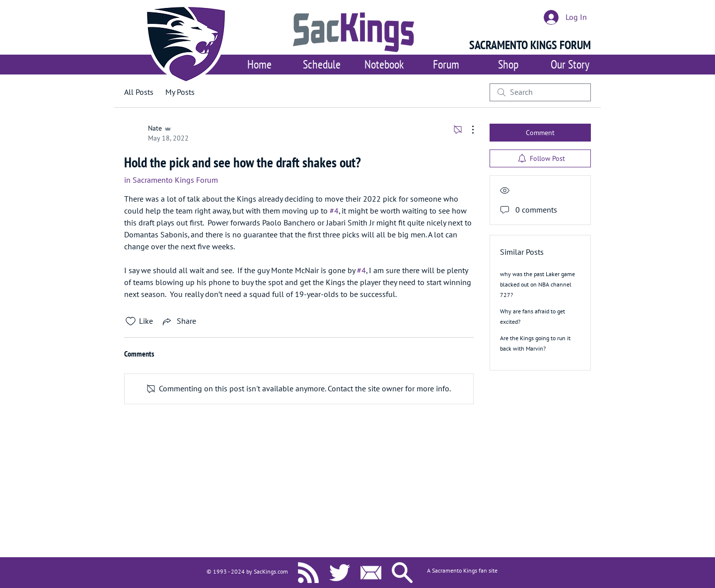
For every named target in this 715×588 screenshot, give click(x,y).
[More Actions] (468, 130)
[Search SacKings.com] (402, 573)
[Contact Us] (371, 573)
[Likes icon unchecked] (131, 321)
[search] (540, 92)
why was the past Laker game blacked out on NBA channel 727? (537, 285)
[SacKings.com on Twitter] (340, 573)
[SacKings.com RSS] (308, 573)
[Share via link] (179, 321)
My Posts (180, 92)
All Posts (139, 92)
